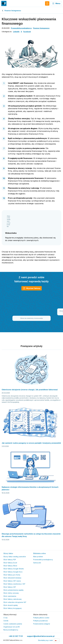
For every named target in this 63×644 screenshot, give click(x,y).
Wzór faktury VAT (10, 587)
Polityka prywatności (41, 621)
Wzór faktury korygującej (12, 608)
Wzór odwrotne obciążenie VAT (15, 602)
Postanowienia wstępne (42, 624)
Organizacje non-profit (12, 627)
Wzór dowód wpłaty (11, 605)
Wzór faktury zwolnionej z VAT (14, 584)
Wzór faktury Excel (10, 563)
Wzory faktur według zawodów (15, 557)
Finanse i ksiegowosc (11, 11)
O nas (5, 618)
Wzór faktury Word (10, 566)
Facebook (27, 32)
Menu (56, 3)
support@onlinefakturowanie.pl (41, 636)
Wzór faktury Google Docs (13, 572)
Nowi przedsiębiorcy (11, 630)
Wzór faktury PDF (10, 560)
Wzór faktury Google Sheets (14, 569)
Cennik (6, 621)
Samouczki (37, 563)
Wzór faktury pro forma (12, 575)
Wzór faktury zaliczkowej (12, 599)
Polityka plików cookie (41, 618)
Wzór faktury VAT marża (12, 581)
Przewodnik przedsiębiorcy (21, 28)
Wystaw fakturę (32, 288)
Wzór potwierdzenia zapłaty (13, 590)
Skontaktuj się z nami (45, 640)
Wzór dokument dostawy (12, 578)
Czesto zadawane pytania (13, 624)
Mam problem (38, 557)
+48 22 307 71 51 (16, 636)
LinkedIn (16, 32)
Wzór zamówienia (10, 596)
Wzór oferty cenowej (11, 593)
